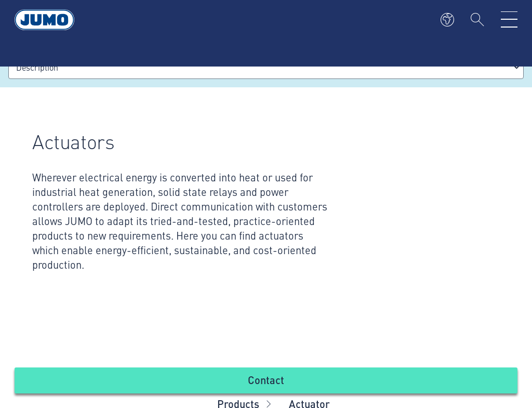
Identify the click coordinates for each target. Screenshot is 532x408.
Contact (266, 380)
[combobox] (266, 67)
